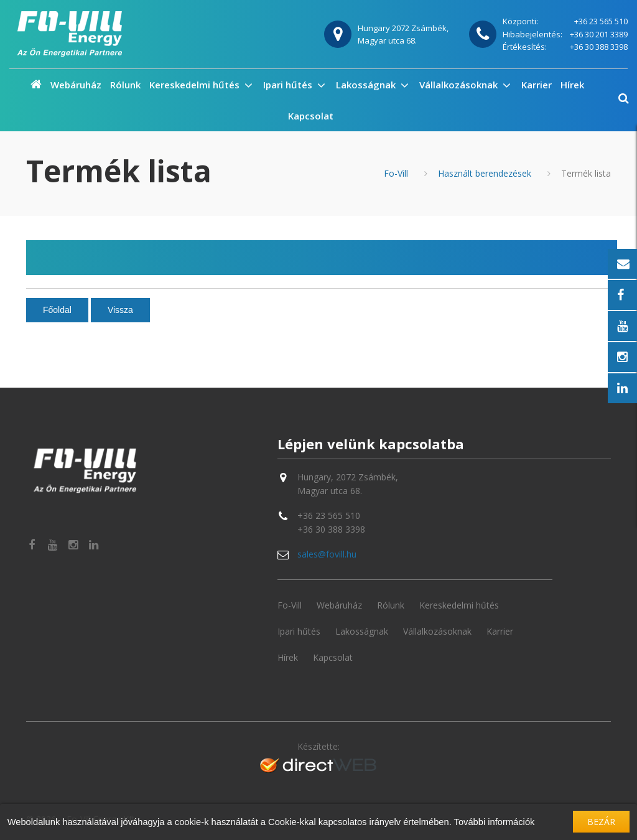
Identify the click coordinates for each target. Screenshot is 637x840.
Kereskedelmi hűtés (196, 85)
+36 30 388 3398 (599, 47)
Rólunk (125, 85)
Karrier (537, 85)
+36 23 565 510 (601, 21)
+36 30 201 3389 (599, 34)
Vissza (120, 310)
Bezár (601, 822)
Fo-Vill (396, 173)
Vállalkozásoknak (460, 85)
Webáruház (76, 85)
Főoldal (57, 310)
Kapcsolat (311, 116)
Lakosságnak (367, 85)
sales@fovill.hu (327, 554)
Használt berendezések (485, 173)
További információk (495, 822)
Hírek (572, 85)
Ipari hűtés (289, 85)
